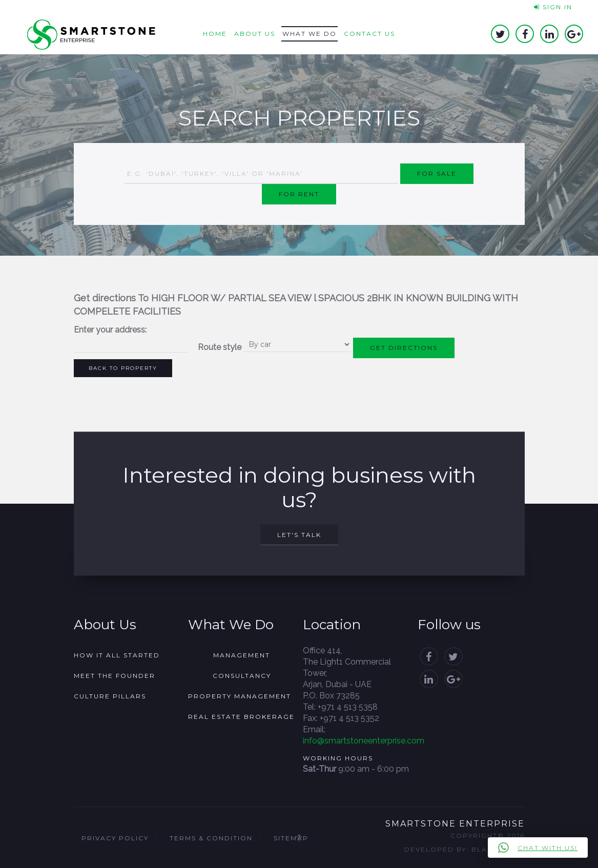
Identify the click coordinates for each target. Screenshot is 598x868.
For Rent (299, 194)
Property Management (240, 696)
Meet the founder (115, 676)
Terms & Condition (211, 838)
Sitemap (291, 838)
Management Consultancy (242, 665)
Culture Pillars (110, 696)
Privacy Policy (115, 838)
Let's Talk (299, 535)
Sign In (553, 7)
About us (255, 34)
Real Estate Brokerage (241, 717)
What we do (310, 34)
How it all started (117, 655)
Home (215, 34)
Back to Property (123, 368)
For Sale (437, 173)
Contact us (369, 34)
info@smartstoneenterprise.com (364, 741)
